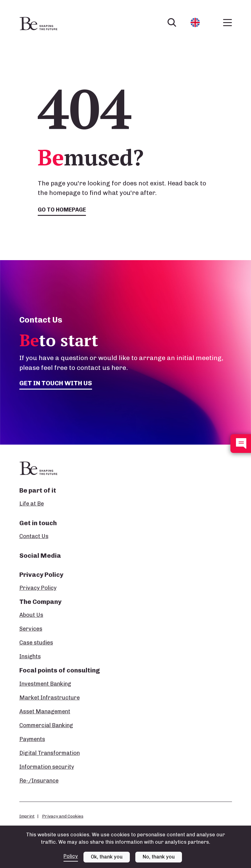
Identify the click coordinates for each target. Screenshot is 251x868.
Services (31, 629)
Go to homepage (62, 210)
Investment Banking (45, 684)
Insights (30, 656)
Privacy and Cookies (63, 816)
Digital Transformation (50, 753)
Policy (71, 856)
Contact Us (34, 536)
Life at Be (32, 504)
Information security (47, 767)
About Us (31, 615)
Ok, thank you (107, 857)
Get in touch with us (56, 383)
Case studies (36, 643)
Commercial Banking (46, 725)
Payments (32, 739)
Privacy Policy (38, 588)
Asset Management (45, 711)
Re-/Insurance (39, 781)
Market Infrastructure (50, 698)
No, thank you (159, 857)
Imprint (27, 816)
